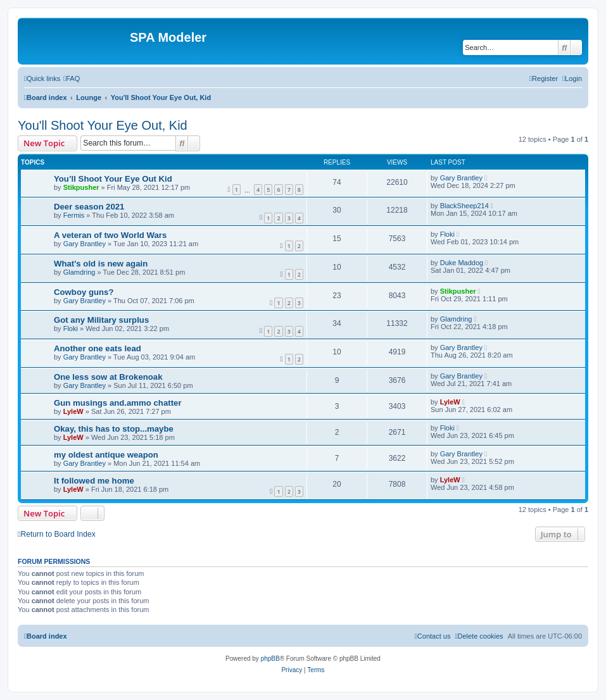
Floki (447, 234)
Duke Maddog (462, 263)
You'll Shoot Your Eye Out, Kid (103, 125)
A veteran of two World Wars (110, 235)
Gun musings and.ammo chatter (118, 403)
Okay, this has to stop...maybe (114, 429)
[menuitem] (72, 78)
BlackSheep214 (464, 206)
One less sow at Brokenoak (108, 377)
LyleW (73, 411)
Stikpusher (81, 187)
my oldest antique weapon (106, 455)
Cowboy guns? (84, 292)
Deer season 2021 (89, 207)
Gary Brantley (461, 178)
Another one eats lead (98, 348)
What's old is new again (101, 264)
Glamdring (79, 272)
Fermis (74, 215)
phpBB (270, 659)
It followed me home (94, 481)
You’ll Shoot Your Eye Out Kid (113, 179)
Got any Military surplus (101, 320)
